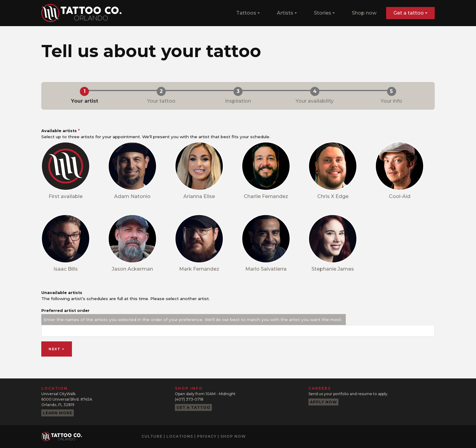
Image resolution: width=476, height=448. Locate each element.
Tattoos (246, 13)
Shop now (364, 13)
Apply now (323, 402)
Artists (285, 13)
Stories (323, 13)
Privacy (207, 436)
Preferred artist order (65, 311)
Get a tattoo (193, 407)
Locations (180, 436)
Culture (152, 436)
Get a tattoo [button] (409, 13)
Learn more (58, 413)
